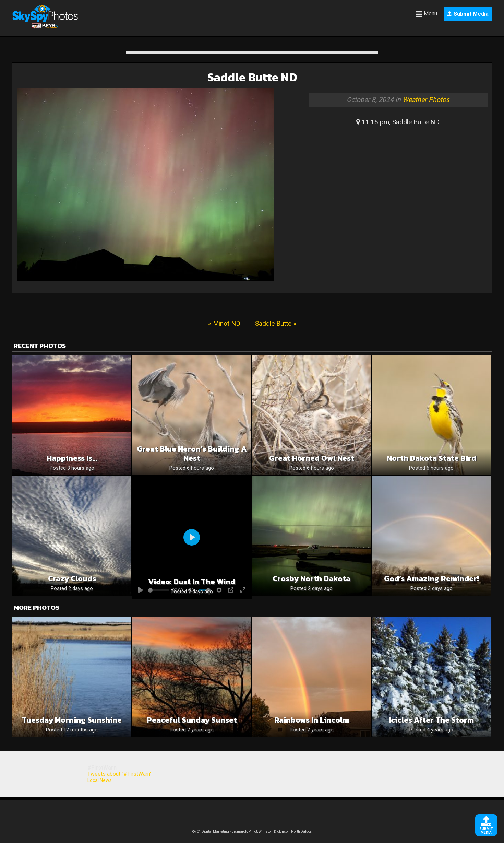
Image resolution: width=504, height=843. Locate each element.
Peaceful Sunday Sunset (192, 720)
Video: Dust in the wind (192, 582)
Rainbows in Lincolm (312, 720)
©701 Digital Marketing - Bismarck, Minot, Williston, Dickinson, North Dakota (252, 832)
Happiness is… (72, 458)
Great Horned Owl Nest (312, 458)
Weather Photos (426, 100)
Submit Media (468, 14)
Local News (100, 780)
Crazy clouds (72, 579)
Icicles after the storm (431, 720)
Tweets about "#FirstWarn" (119, 774)
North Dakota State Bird (431, 458)
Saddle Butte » (276, 323)
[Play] (192, 537)
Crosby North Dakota (311, 579)
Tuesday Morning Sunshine (72, 720)
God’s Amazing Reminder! (431, 579)
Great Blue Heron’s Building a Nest (192, 454)
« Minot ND (224, 323)
